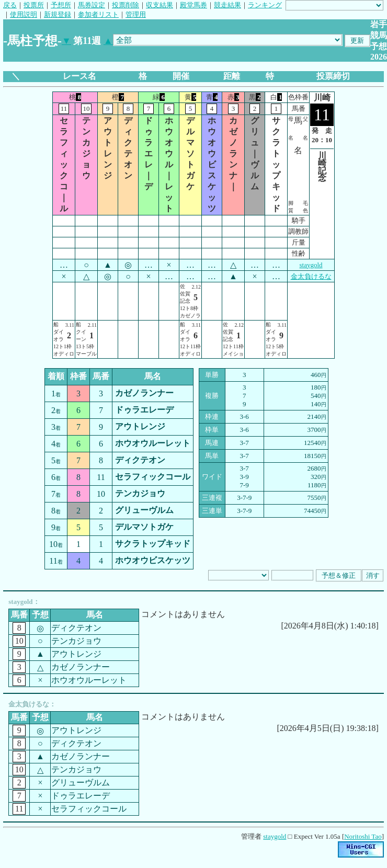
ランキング (265, 5)
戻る (10, 5)
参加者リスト (98, 14)
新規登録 (58, 14)
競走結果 (227, 5)
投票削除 (126, 5)
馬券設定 (92, 5)
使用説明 (24, 14)
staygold (311, 265)
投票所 (34, 5)
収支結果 (160, 5)
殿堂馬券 (193, 5)
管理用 (136, 14)
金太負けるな (311, 276)
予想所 (61, 5)
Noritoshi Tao (363, 836)
